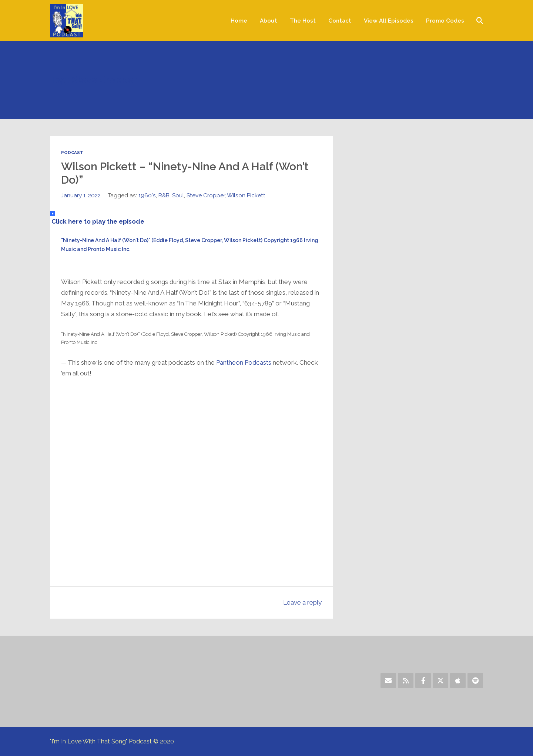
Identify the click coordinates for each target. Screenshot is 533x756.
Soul (178, 195)
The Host (303, 21)
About (269, 21)
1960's (147, 195)
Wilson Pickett (246, 195)
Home (239, 21)
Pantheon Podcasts (244, 362)
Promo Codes (445, 21)
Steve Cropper (206, 195)
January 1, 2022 (81, 195)
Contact (340, 21)
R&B (164, 195)
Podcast (72, 153)
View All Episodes (389, 21)
